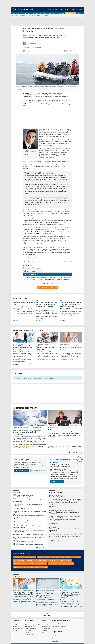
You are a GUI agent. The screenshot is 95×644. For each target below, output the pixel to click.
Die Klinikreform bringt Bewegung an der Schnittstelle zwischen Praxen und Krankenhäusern (27, 433)
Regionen (61, 13)
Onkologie (32, 564)
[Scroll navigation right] (82, 13)
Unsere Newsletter (22, 554)
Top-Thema (41, 557)
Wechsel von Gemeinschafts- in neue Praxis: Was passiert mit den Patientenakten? (71, 304)
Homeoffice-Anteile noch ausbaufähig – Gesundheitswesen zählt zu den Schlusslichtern (29, 531)
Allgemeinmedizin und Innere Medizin (25, 557)
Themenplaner (46, 625)
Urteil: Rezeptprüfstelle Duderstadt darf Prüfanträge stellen (28, 535)
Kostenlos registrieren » (38, 471)
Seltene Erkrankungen (41, 567)
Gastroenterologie (32, 561)
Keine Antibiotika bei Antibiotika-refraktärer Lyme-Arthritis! (28, 523)
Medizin (24, 13)
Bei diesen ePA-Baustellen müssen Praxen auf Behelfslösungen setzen (45, 595)
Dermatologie (60, 557)
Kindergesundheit (53, 561)
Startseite (15, 623)
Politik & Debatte (70, 13)
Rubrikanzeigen (46, 627)
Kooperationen (53, 13)
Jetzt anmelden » (21, 471)
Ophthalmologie (42, 564)
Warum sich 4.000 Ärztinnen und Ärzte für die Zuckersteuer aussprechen (28, 505)
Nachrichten (17, 13)
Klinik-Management (37, 268)
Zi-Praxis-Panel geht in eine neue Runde (24, 304)
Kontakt (27, 633)
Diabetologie (70, 557)
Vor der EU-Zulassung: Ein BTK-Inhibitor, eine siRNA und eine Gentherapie (28, 516)
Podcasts (39, 13)
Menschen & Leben (66, 561)
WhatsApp (55, 640)
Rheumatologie (29, 567)
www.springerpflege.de (59, 625)
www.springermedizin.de (59, 623)
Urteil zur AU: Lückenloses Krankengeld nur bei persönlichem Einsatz (28, 538)
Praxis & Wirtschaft (18, 629)
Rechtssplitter (18, 567)
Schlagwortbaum (30, 623)
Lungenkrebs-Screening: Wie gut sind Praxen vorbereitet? (64, 513)
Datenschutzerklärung (31, 627)
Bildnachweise (29, 635)
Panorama (16, 631)
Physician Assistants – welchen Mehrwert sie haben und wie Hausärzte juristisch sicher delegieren (47, 305)
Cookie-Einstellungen (31, 629)
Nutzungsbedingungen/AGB (33, 625)
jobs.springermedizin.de (59, 627)
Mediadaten (45, 623)
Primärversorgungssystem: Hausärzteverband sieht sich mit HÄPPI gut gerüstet (28, 501)
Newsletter (45, 631)
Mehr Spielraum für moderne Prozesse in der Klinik (63, 429)
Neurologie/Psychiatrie (21, 564)
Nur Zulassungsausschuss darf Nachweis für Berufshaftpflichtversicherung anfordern (24, 496)
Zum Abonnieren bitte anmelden (47, 287)
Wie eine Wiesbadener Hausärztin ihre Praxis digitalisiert (64, 530)
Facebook (55, 638)
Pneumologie (52, 564)
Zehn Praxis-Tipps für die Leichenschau (23, 509)
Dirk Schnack (33, 44)
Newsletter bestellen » (57, 482)
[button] (79, 9)
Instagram (55, 642)
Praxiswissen (31, 13)
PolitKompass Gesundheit (65, 564)
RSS (43, 633)
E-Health (78, 557)
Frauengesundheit (19, 561)
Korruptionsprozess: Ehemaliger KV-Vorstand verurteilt (27, 520)
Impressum (28, 631)
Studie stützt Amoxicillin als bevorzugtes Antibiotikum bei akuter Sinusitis (29, 512)
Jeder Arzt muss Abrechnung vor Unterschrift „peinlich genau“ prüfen (46, 348)
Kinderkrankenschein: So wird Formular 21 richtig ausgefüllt (28, 545)
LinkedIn (54, 636)
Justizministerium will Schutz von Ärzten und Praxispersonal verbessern (70, 348)
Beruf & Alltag (50, 557)
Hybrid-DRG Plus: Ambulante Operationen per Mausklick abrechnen (23, 348)
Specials (45, 13)
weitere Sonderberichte (75, 453)
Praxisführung (27, 268)
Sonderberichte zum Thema (25, 408)
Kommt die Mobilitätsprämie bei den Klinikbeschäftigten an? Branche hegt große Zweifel (28, 527)
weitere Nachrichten (41, 547)
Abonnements (46, 629)
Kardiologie (43, 561)
